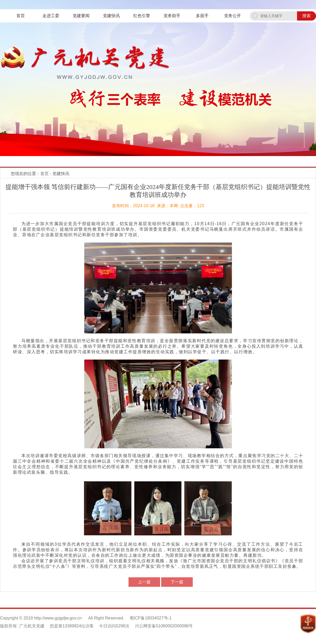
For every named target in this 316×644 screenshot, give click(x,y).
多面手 (202, 16)
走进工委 (51, 16)
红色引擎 (142, 16)
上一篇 (144, 582)
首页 (21, 16)
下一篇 (177, 582)
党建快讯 (111, 16)
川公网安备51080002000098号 (164, 626)
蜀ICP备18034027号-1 (151, 618)
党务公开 (233, 16)
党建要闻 (81, 16)
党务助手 (172, 16)
